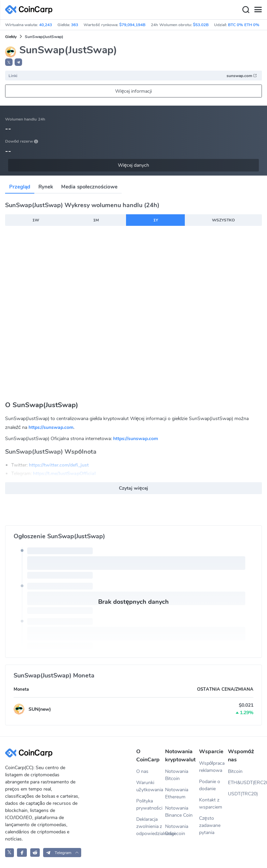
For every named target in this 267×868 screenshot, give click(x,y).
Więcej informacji (133, 91)
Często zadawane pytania (210, 825)
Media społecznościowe (89, 187)
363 (75, 25)
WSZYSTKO (223, 220)
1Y (156, 220)
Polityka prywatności (149, 804)
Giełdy (11, 37)
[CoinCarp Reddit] (35, 853)
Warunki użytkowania (150, 786)
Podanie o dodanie (210, 785)
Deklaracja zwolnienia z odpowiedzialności (151, 826)
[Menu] (258, 10)
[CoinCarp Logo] (31, 10)
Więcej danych (133, 165)
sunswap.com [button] (242, 76)
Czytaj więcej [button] (133, 488)
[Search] (246, 10)
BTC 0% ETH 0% (244, 25)
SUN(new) (40, 709)
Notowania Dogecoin (177, 830)
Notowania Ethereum (177, 793)
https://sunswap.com (51, 427)
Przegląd (20, 187)
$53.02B (201, 25)
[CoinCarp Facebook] (22, 853)
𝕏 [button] (9, 62)
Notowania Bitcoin (177, 775)
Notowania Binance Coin (179, 812)
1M (96, 220)
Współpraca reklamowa (212, 767)
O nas (143, 771)
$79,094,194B (132, 25)
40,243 (46, 25)
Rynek (46, 187)
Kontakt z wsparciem (211, 803)
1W (36, 220)
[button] (18, 62)
